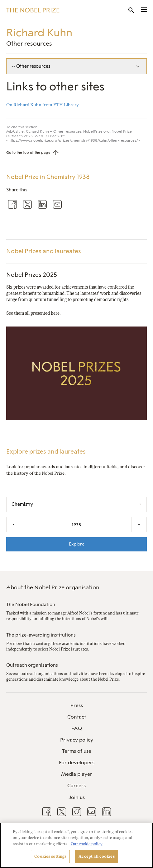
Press (77, 705)
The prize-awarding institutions (41, 635)
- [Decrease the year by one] (14, 524)
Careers (76, 786)
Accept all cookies (96, 856)
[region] (76, 845)
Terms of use (77, 751)
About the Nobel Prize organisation (53, 587)
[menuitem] (76, 706)
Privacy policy (77, 740)
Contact (77, 717)
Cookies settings (50, 856)
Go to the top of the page (28, 153)
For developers (77, 763)
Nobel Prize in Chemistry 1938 (48, 177)
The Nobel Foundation (31, 605)
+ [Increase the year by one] (139, 524)
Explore (77, 544)
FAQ (77, 728)
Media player (77, 774)
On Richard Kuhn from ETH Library (43, 105)
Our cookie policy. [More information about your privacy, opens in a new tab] (87, 844)
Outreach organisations (32, 665)
